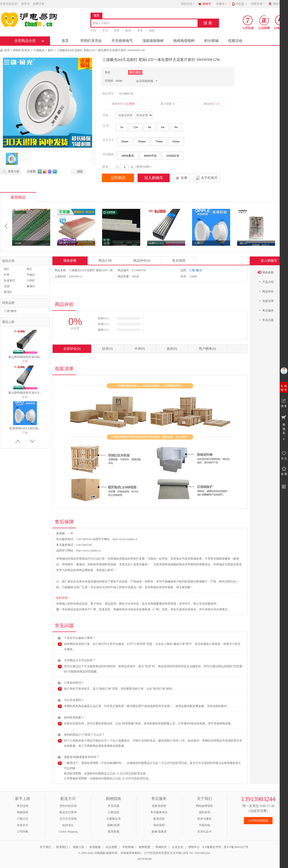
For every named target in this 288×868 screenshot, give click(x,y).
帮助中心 (194, 847)
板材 (128, 30)
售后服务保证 (159, 812)
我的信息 (188, 4)
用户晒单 (207, 349)
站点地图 (111, 847)
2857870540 (144, 859)
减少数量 (117, 167)
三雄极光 (39, 50)
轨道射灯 (10, 281)
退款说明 (159, 825)
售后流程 (23, 806)
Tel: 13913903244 (199, 853)
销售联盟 (144, 847)
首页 (65, 41)
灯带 (7, 275)
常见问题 (114, 806)
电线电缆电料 (184, 41)
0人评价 (129, 104)
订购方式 (23, 819)
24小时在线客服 (258, 821)
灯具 (93, 30)
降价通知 (135, 72)
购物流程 (23, 812)
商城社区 (161, 847)
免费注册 (39, 4)
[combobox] (144, 23)
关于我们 (45, 847)
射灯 (51, 50)
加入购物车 (154, 178)
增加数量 (132, 167)
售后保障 (179, 261)
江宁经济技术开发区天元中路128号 (166, 853)
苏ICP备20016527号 (236, 847)
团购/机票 (113, 825)
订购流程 (114, 812)
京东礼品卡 (204, 832)
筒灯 (7, 269)
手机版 (242, 4)
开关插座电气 (122, 41)
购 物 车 (284, 428)
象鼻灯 (31, 286)
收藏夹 (222, 4)
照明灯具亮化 (91, 41)
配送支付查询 (68, 812)
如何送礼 (68, 825)
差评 (172, 349)
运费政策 (88, 570)
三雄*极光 (10, 311)
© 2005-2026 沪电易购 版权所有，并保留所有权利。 (111, 853)
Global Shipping (68, 832)
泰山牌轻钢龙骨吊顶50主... (25, 393)
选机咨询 (204, 812)
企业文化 (178, 847)
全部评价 (72, 349)
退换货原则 (159, 806)
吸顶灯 (8, 292)
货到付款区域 (68, 806)
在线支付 (23, 825)
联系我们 (62, 847)
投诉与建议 (204, 819)
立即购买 (118, 178)
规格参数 (70, 261)
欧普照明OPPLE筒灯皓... (25, 428)
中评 (140, 349)
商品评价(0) (142, 261)
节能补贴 (204, 825)
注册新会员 (114, 819)
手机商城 (128, 847)
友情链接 (95, 847)
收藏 (184, 178)
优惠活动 (235, 41)
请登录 (25, 4)
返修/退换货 (159, 832)
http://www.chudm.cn (89, 551)
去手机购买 (209, 178)
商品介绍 (105, 261)
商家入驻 (79, 847)
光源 (7, 286)
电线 (152, 30)
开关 (105, 30)
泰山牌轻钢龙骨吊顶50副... (25, 357)
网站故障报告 (204, 806)
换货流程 (159, 819)
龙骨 (140, 30)
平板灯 (31, 275)
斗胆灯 (31, 281)
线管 (117, 30)
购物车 (207, 4)
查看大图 (14, 171)
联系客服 (114, 832)
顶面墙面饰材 (153, 41)
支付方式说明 (68, 819)
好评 (107, 349)
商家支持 (258, 4)
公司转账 (23, 832)
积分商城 (211, 41)
